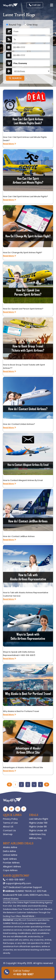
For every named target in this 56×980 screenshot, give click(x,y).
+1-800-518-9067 (14, 880)
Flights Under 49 (38, 830)
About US (8, 827)
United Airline (10, 855)
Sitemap (8, 834)
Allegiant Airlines (12, 866)
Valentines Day (37, 834)
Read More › (29, 916)
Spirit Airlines (10, 859)
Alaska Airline (10, 847)
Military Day (35, 838)
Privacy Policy (10, 819)
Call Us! (35, 5)
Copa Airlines (10, 870)
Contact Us (9, 830)
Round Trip (15, 25)
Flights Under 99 (38, 827)
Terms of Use (10, 823)
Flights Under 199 (38, 823)
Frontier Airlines (11, 863)
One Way (32, 25)
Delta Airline (9, 851)
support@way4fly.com (17, 883)
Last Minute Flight (39, 819)
